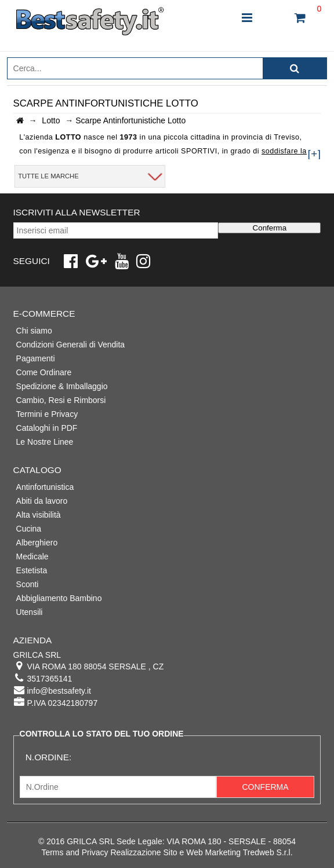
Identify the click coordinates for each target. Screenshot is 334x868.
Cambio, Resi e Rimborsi (61, 400)
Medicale (32, 556)
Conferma (270, 228)
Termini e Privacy (47, 414)
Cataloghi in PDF (47, 428)
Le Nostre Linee (45, 442)
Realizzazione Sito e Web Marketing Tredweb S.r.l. (201, 852)
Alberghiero (37, 543)
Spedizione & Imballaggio (62, 386)
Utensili (30, 612)
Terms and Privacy (75, 852)
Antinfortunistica (45, 487)
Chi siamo (34, 331)
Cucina (29, 529)
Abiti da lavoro (42, 501)
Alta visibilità (39, 515)
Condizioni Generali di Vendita (71, 345)
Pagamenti (36, 358)
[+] (314, 154)
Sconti (28, 584)
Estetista (32, 570)
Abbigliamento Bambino (59, 598)
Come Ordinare (44, 372)
